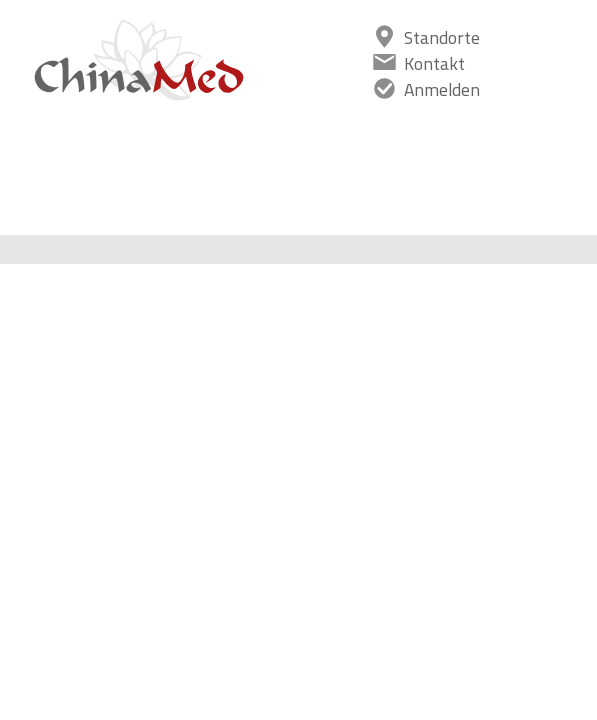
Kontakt (434, 63)
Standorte (442, 37)
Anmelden (442, 89)
